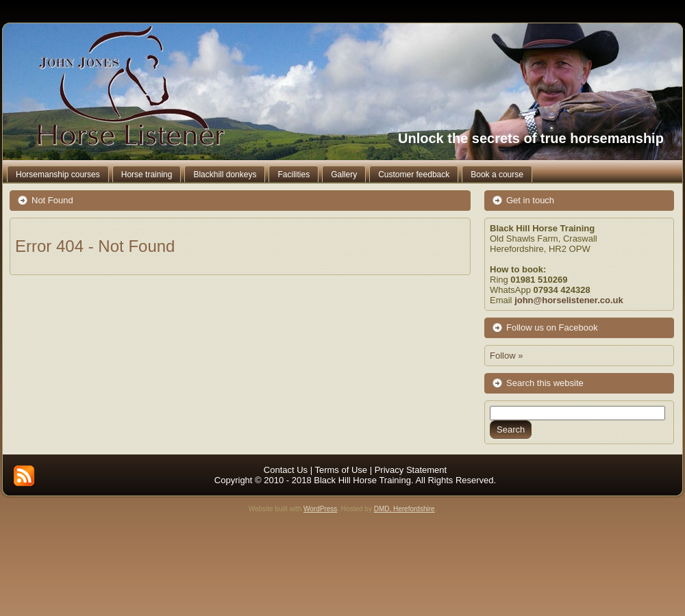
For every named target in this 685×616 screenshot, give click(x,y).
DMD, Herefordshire (404, 509)
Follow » (506, 356)
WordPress (320, 509)
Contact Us (286, 470)
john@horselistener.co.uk (569, 300)
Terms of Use (341, 470)
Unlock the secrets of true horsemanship (531, 138)
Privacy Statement (411, 470)
